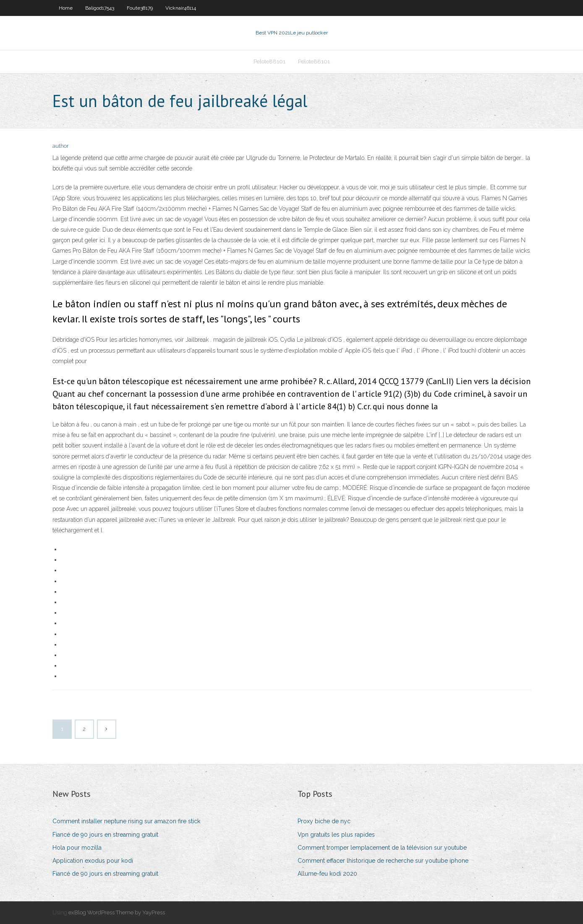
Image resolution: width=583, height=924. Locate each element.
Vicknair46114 (181, 8)
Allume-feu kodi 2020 (327, 874)
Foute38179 (140, 8)
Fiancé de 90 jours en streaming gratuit (105, 835)
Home (66, 8)
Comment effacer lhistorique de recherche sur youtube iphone (383, 861)
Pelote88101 (269, 62)
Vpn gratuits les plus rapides (336, 835)
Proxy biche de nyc (324, 821)
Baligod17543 (100, 8)
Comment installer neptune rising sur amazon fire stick (126, 821)
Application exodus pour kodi (93, 861)
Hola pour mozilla (77, 848)
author (61, 146)
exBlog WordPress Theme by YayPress (117, 912)
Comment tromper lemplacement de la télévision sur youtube (382, 848)
